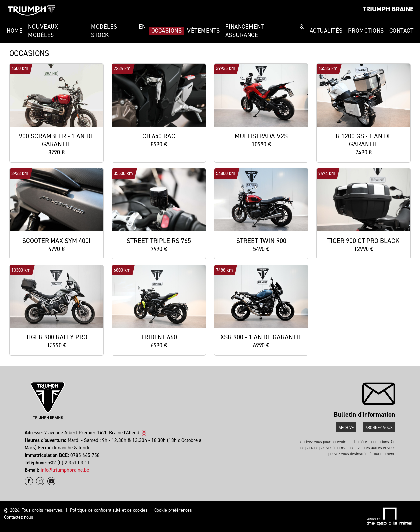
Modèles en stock (118, 31)
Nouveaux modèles (43, 31)
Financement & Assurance (265, 31)
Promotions (366, 31)
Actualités (326, 31)
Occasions (167, 31)
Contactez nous (19, 517)
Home (15, 31)
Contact (402, 31)
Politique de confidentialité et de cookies (109, 510)
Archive (346, 428)
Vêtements (204, 31)
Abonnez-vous (379, 428)
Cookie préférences (173, 510)
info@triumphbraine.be (65, 470)
